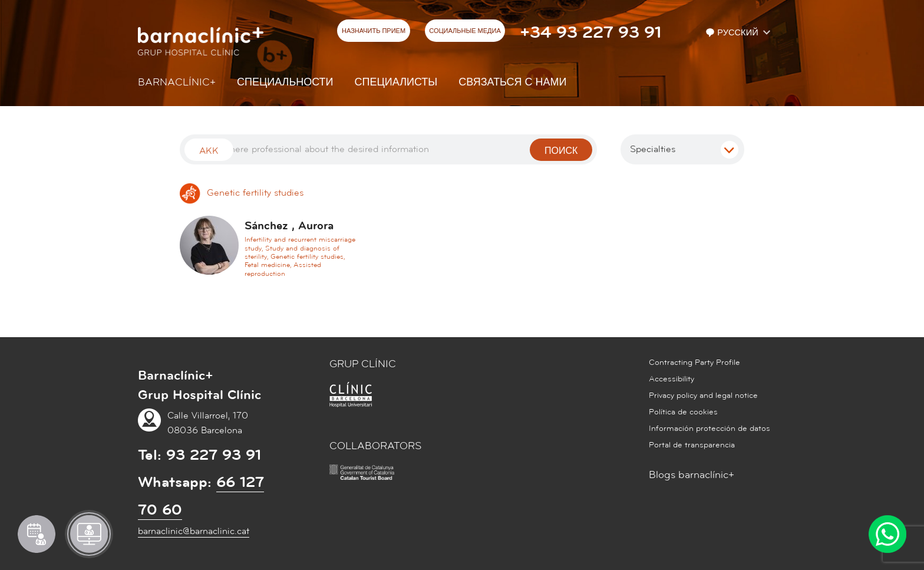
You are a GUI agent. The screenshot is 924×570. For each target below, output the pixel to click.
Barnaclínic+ (177, 82)
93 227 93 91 (214, 455)
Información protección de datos (709, 429)
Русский (733, 32)
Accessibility (671, 379)
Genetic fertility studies (242, 193)
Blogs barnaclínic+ (692, 475)
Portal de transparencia (692, 445)
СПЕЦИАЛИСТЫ (396, 82)
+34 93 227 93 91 (590, 32)
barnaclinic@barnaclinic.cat (194, 531)
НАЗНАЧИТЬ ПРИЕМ (374, 31)
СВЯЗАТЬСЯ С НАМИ (512, 82)
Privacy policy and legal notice (703, 396)
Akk (209, 151)
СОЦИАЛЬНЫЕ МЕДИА (465, 31)
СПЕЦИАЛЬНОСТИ (285, 82)
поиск (561, 151)
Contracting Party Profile (694, 363)
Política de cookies (683, 412)
